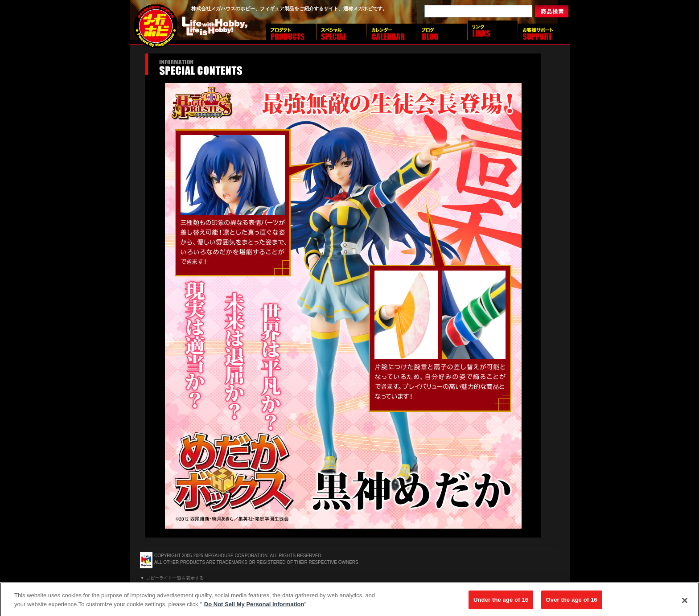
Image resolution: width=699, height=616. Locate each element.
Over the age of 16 (572, 602)
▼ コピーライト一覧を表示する (172, 578)
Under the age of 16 (501, 602)
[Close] (685, 602)
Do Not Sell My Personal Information (254, 606)
